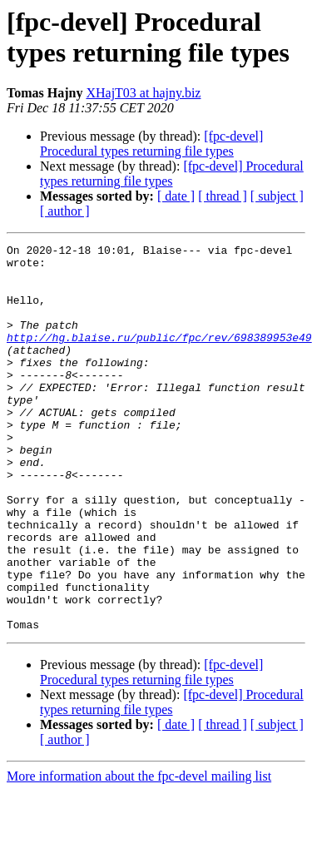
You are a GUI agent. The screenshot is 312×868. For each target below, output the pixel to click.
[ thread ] (223, 196)
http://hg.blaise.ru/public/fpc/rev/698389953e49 (159, 357)
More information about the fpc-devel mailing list (139, 853)
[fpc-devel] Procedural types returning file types (151, 144)
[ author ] (65, 211)
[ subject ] (277, 196)
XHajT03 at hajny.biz (143, 93)
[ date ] (176, 196)
